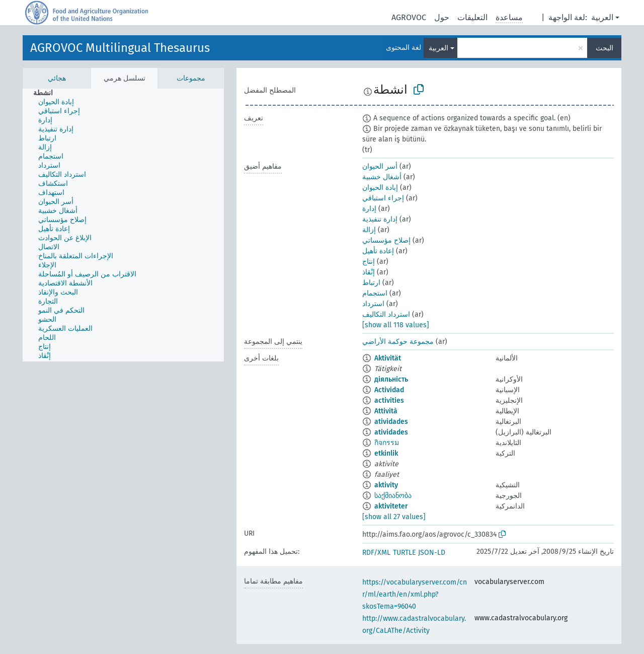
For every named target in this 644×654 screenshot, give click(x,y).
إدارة (369, 209)
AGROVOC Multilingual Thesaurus (120, 48)
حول (442, 17)
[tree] (123, 225)
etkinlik (386, 453)
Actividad (389, 390)
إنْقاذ (369, 272)
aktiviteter (391, 506)
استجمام (375, 293)
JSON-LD (432, 553)
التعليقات (472, 17)
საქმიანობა (393, 496)
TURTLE (404, 553)
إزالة (369, 230)
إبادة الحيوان (380, 188)
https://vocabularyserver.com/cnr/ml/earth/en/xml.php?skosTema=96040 (415, 594)
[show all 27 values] (394, 517)
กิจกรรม (387, 443)
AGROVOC (409, 17)
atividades (391, 422)
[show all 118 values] (396, 325)
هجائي (57, 78)
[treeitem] (47, 93)
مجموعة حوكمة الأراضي (398, 342)
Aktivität (388, 358)
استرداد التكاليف (386, 314)
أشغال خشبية (382, 177)
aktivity (386, 485)
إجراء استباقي (383, 198)
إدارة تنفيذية (380, 219)
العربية (602, 17)
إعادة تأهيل (378, 251)
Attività (386, 411)
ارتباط (371, 283)
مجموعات (191, 78)
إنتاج (369, 262)
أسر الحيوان (380, 166)
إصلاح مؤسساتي (386, 240)
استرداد (373, 304)
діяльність (391, 379)
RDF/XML (376, 553)
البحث (605, 48)
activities (389, 401)
